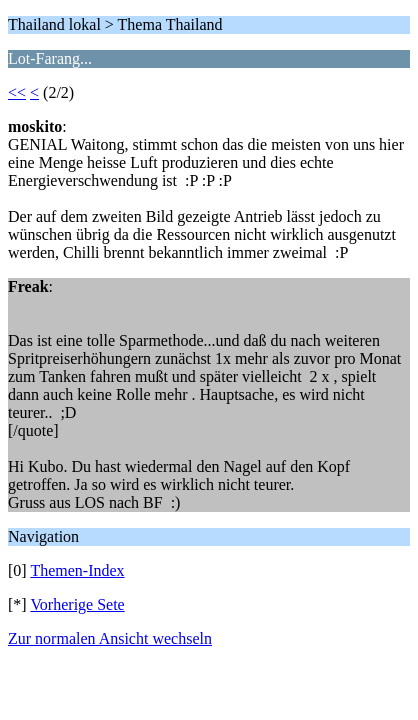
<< (17, 92)
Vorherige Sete (77, 604)
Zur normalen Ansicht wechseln (110, 638)
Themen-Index (77, 570)
